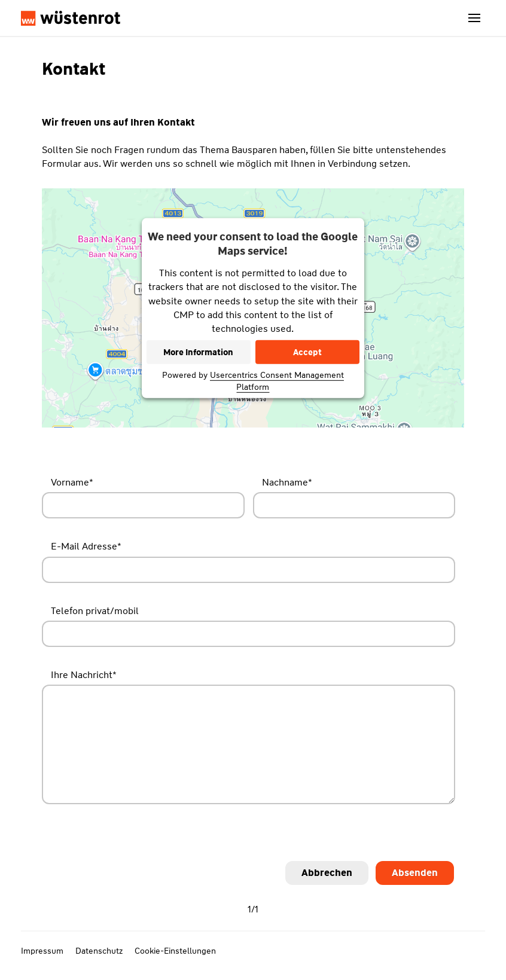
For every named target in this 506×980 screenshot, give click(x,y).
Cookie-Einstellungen (175, 951)
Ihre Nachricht (84, 675)
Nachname (287, 482)
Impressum (42, 951)
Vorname (72, 482)
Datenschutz (99, 951)
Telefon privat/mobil (95, 611)
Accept (307, 352)
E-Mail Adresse (86, 546)
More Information (198, 352)
